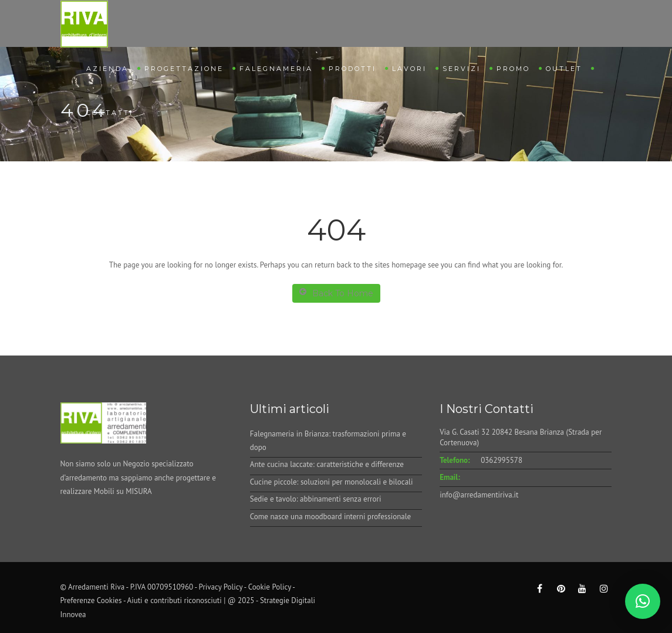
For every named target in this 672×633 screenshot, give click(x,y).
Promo (513, 69)
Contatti (110, 113)
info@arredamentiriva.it (479, 495)
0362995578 (502, 460)
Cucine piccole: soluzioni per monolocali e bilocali (332, 482)
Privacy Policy (221, 587)
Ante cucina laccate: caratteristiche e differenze (327, 464)
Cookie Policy (270, 587)
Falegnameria (276, 69)
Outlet (564, 69)
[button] (643, 601)
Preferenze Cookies (91, 600)
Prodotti (352, 69)
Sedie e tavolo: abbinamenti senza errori (316, 499)
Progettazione (184, 69)
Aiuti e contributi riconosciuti (175, 600)
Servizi (462, 69)
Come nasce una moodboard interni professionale (330, 517)
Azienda (107, 69)
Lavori (409, 69)
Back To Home (336, 293)
